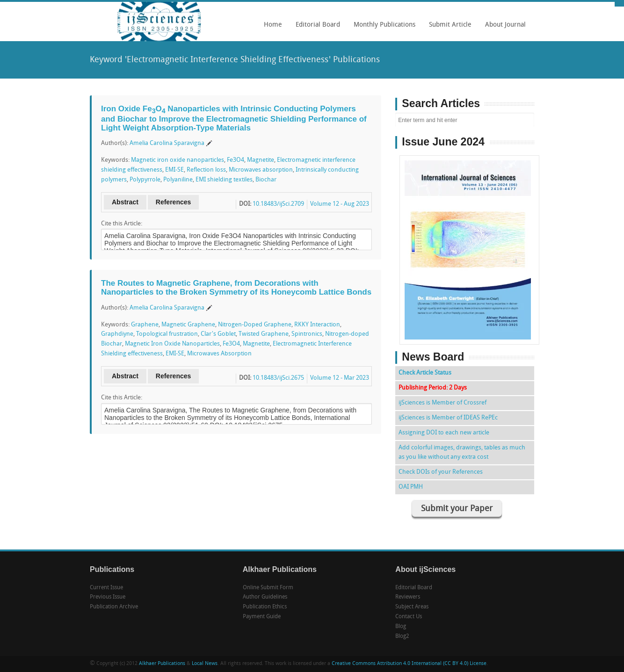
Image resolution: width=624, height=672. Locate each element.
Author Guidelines (265, 597)
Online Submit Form (268, 588)
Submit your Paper (457, 509)
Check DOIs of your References (441, 472)
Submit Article (448, 28)
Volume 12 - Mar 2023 (340, 378)
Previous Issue (108, 597)
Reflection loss (206, 170)
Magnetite (261, 160)
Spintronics (307, 334)
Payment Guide (262, 617)
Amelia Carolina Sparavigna (167, 143)
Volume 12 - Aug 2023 (340, 204)
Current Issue (106, 588)
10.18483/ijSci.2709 (278, 204)
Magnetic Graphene (188, 325)
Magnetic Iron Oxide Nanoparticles (172, 344)
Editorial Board (316, 28)
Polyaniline (178, 180)
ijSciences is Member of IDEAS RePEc (448, 418)
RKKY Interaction (317, 325)
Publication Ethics (265, 607)
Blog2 (402, 636)
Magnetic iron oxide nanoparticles (178, 160)
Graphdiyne (117, 334)
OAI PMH (411, 487)
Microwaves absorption (261, 170)
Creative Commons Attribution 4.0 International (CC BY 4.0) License (409, 664)
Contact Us (409, 617)
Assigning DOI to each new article (444, 433)
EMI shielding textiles (224, 180)
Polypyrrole (145, 180)
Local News (205, 664)
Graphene (145, 325)
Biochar (266, 180)
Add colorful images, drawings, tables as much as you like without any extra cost (462, 452)
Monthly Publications (382, 28)
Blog (401, 627)
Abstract (125, 202)
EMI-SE (174, 170)
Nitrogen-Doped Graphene (255, 325)
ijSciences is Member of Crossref (443, 403)
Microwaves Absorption (219, 354)
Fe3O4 (236, 160)
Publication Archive (114, 607)
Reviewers (408, 597)
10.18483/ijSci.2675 (278, 378)
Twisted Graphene (264, 334)
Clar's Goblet (218, 334)
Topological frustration (167, 334)
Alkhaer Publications (162, 664)
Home (273, 25)
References (174, 202)
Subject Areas (412, 607)
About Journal (503, 28)
